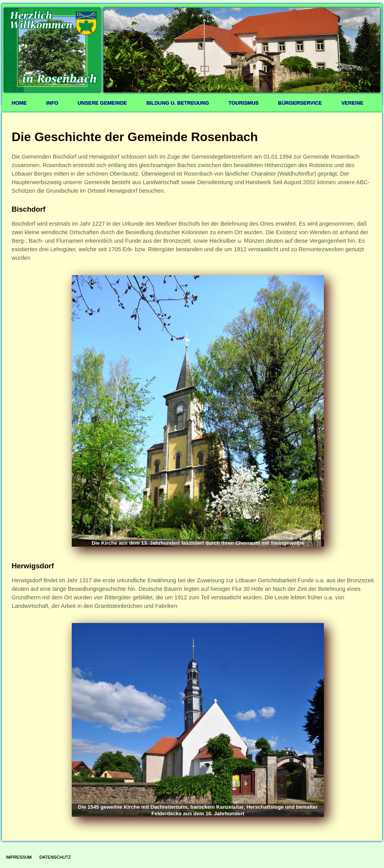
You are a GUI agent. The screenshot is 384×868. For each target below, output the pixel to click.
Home (19, 103)
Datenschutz (55, 857)
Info (52, 103)
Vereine (352, 103)
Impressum (19, 857)
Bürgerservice (300, 103)
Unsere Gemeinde (102, 103)
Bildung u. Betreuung (178, 103)
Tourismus (244, 103)
